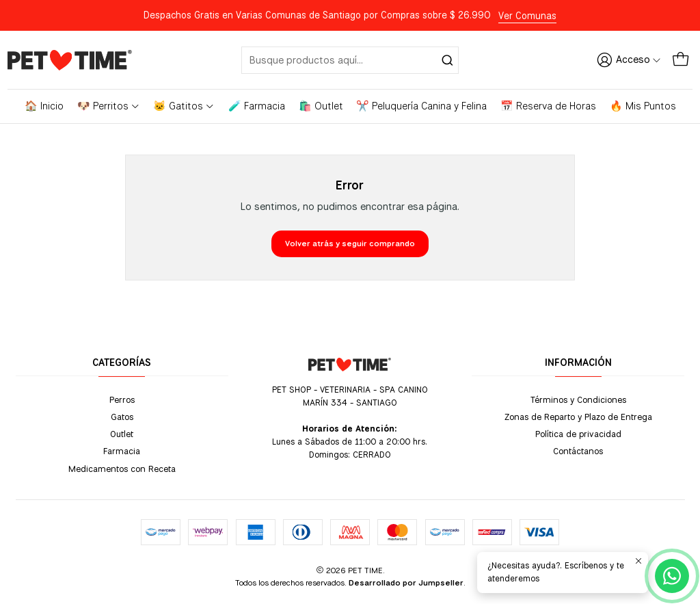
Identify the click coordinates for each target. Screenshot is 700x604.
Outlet (122, 434)
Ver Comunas (527, 16)
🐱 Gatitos (184, 106)
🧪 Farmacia (257, 106)
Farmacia (122, 451)
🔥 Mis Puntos (643, 106)
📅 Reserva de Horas (548, 106)
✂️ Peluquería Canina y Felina (421, 106)
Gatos (122, 417)
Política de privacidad (578, 434)
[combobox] (350, 60)
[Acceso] (629, 60)
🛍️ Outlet (321, 106)
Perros (122, 399)
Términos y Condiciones (578, 399)
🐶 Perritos (109, 106)
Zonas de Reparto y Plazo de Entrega (578, 417)
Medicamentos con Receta (122, 469)
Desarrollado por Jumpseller (406, 583)
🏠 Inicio (44, 106)
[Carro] (681, 60)
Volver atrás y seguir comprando (350, 244)
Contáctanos (578, 451)
